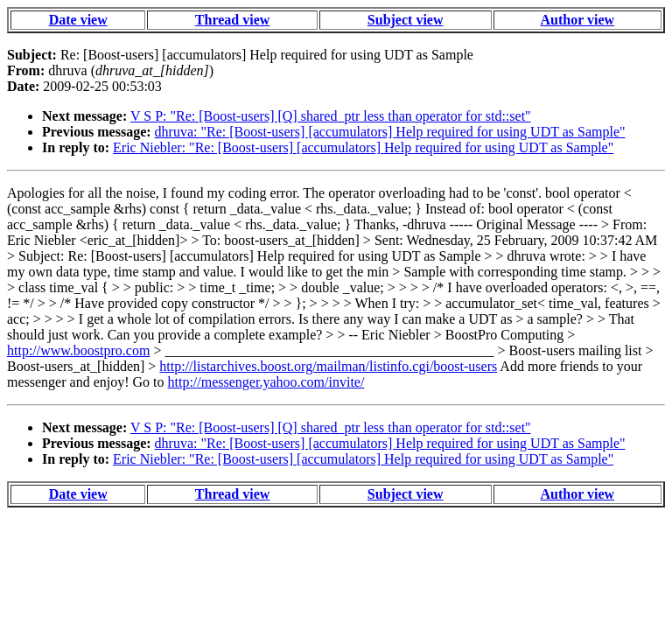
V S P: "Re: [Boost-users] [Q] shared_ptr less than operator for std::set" (331, 116)
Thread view (232, 20)
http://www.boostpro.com (78, 350)
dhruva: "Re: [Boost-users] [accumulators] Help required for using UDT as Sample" (390, 132)
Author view (578, 20)
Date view (78, 20)
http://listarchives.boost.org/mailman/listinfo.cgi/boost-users (328, 366)
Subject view (406, 20)
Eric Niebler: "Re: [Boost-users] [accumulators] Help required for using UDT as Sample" (363, 147)
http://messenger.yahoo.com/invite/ (266, 382)
